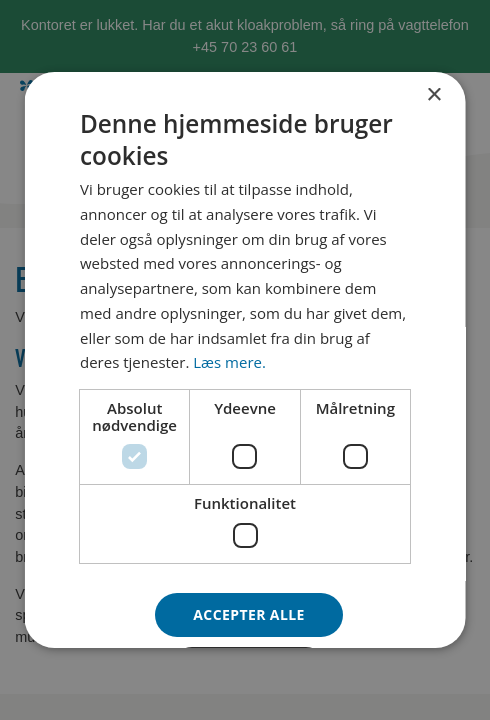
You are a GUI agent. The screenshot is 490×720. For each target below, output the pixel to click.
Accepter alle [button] (248, 614)
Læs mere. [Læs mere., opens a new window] (229, 362)
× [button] (433, 95)
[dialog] (245, 360)
